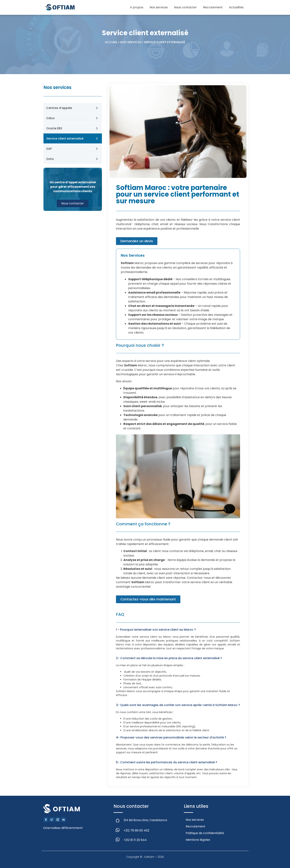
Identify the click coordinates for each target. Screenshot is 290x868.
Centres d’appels (59, 108)
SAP (49, 149)
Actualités (236, 7)
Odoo (50, 118)
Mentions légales (198, 840)
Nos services (159, 7)
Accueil (111, 42)
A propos (137, 7)
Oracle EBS (54, 128)
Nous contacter (185, 7)
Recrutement (213, 7)
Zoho (50, 159)
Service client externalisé (65, 139)
